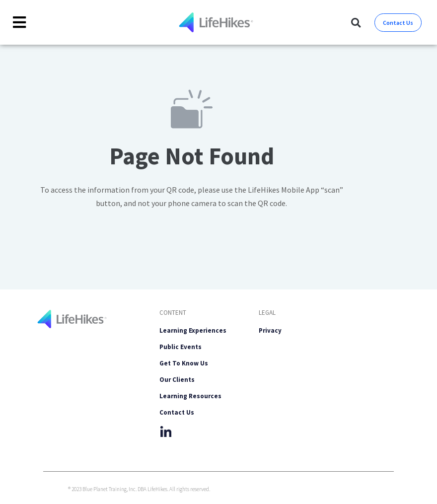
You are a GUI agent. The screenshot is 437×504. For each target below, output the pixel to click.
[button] (356, 23)
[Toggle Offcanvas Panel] (20, 23)
